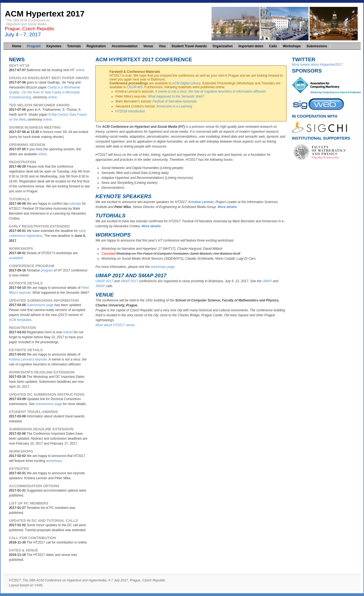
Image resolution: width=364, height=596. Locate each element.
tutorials (75, 204)
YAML (39, 585)
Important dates (251, 46)
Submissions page (40, 305)
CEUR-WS (135, 87)
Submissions (317, 46)
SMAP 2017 (129, 281)
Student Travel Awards (189, 46)
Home (17, 46)
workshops (54, 461)
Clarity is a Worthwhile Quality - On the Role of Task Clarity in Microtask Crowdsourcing (44, 92)
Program (34, 46)
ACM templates (20, 320)
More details (227, 207)
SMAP (100, 286)
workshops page (162, 267)
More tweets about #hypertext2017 (317, 65)
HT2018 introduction (130, 111)
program (47, 270)
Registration (96, 46)
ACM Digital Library (186, 83)
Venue (148, 46)
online (80, 70)
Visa (162, 46)
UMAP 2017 (104, 281)
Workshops (292, 46)
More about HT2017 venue (115, 325)
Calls (273, 46)
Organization (223, 46)
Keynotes (54, 46)
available (15, 258)
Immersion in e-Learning (174, 106)
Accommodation (125, 46)
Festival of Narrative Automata (175, 101)
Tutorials (74, 46)
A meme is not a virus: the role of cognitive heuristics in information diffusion (210, 92)
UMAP (267, 281)
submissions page (49, 404)
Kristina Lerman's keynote (28, 359)
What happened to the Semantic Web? (176, 96)
